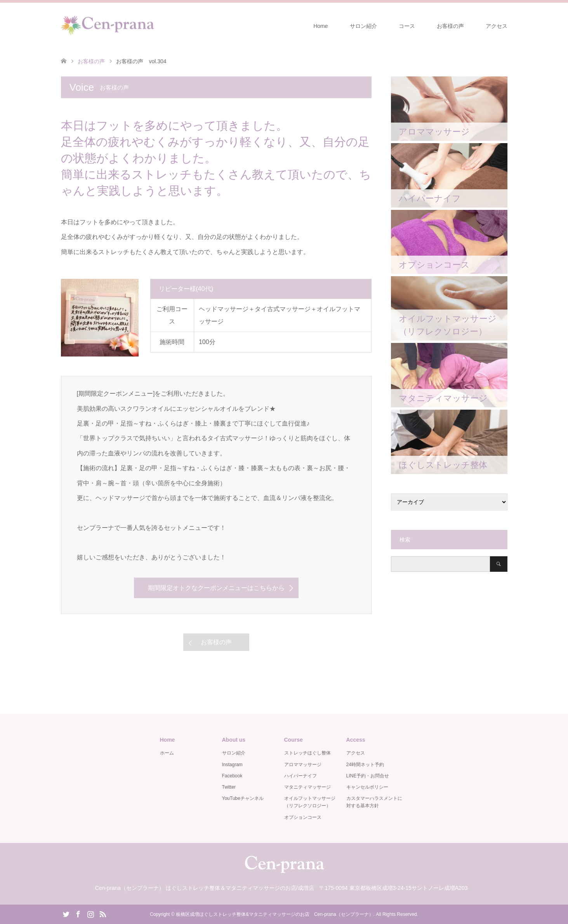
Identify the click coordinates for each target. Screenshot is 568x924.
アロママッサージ (303, 765)
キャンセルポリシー (367, 787)
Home (320, 26)
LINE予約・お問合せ (368, 776)
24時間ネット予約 (365, 765)
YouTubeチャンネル (243, 798)
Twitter (229, 787)
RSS (102, 914)
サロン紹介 (363, 26)
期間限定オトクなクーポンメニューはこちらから (216, 588)
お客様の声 (450, 26)
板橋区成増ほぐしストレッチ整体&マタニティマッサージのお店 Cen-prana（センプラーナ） (275, 914)
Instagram (232, 765)
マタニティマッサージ (307, 787)
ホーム (167, 753)
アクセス (497, 26)
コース (407, 26)
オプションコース (303, 817)
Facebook (232, 776)
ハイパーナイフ (301, 776)
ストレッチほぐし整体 (307, 753)
